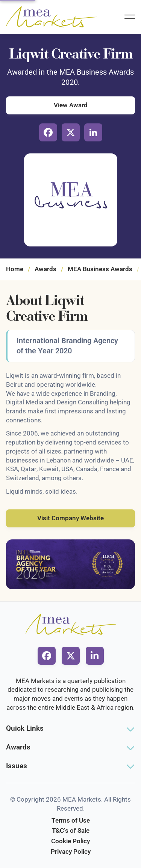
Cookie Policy (70, 841)
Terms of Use (71, 820)
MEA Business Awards (100, 269)
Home (15, 269)
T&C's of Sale (71, 830)
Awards (45, 269)
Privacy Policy (71, 851)
